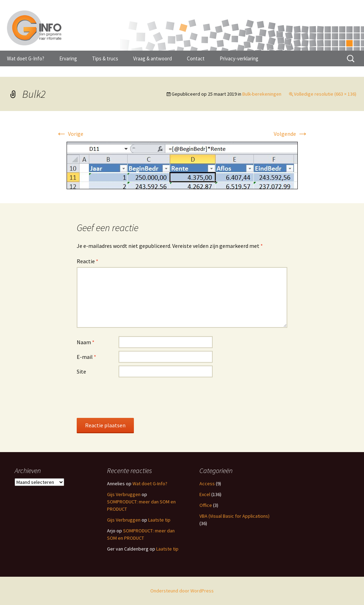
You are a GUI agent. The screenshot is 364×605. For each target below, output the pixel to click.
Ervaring (68, 58)
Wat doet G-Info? (26, 58)
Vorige (70, 134)
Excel (205, 494)
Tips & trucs (105, 58)
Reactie (88, 261)
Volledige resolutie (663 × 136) (325, 94)
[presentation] (130, 397)
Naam (86, 342)
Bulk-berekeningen (262, 94)
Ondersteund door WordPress (182, 591)
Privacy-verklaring (239, 58)
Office (206, 505)
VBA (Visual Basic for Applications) (234, 516)
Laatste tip (159, 520)
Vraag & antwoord (153, 58)
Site (81, 371)
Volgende (291, 134)
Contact (196, 58)
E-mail (86, 357)
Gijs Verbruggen (124, 494)
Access (207, 484)
